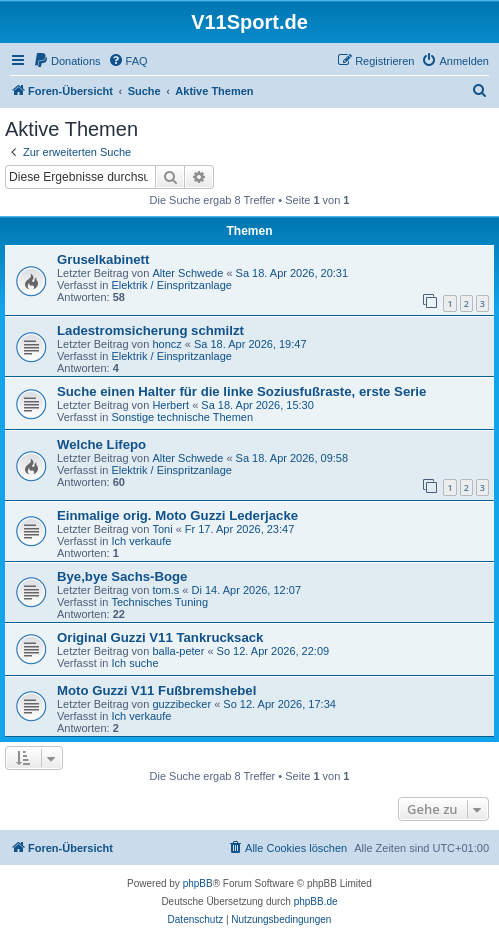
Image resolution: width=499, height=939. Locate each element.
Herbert (170, 405)
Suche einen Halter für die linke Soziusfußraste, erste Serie (241, 391)
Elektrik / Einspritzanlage (171, 285)
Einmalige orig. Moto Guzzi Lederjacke (177, 515)
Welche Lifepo (101, 444)
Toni (162, 529)
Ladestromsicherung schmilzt (150, 330)
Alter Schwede (187, 273)
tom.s (165, 590)
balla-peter (178, 651)
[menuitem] (67, 61)
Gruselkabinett (103, 259)
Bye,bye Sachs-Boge (122, 576)
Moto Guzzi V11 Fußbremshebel (156, 690)
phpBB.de (316, 901)
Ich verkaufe (141, 541)
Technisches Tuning (159, 602)
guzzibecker (181, 704)
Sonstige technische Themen (182, 417)
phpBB (198, 883)
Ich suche (134, 663)
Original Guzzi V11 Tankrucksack (160, 637)
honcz (166, 344)
